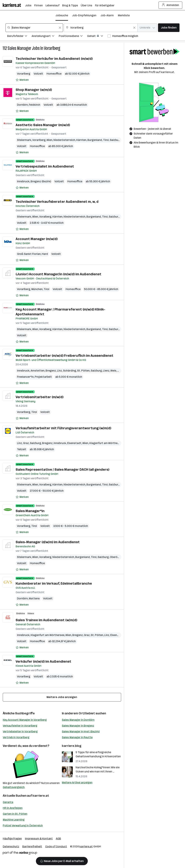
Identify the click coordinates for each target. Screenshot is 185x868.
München (37, 289)
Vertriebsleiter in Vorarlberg (20, 731)
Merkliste (124, 15)
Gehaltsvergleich (14, 787)
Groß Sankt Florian (29, 254)
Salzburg (115, 140)
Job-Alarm (107, 15)
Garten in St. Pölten (15, 814)
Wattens (34, 598)
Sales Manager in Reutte (77, 737)
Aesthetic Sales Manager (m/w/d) (43, 125)
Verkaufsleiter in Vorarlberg (20, 726)
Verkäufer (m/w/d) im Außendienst (43, 661)
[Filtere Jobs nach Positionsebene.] (73, 37)
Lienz (106, 371)
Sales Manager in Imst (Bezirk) (81, 731)
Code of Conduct (56, 846)
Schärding (70, 371)
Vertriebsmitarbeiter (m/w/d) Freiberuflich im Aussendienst (65, 356)
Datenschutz (11, 846)
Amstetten (38, 371)
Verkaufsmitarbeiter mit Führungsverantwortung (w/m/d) (63, 428)
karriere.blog (72, 746)
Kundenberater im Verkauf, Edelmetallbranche (54, 583)
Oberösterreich (119, 557)
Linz (60, 371)
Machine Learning (14, 820)
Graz (26, 443)
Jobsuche (62, 15)
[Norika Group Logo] (20, 853)
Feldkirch (35, 105)
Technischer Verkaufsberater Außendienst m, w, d (57, 202)
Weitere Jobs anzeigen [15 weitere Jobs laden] (62, 697)
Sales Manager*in (30, 511)
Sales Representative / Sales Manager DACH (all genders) (62, 469)
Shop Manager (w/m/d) (34, 90)
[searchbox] (34, 28)
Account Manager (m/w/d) (37, 239)
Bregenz (51, 371)
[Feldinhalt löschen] (60, 28)
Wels (113, 371)
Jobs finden (169, 28)
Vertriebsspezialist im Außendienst (45, 166)
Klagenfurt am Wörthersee (106, 443)
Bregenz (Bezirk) (41, 181)
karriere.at (41, 796)
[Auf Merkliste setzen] (22, 80)
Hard (45, 254)
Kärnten (81, 140)
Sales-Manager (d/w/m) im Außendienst (48, 542)
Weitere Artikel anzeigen (77, 783)
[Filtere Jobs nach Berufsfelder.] (19, 37)
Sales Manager (19, 48)
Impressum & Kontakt (39, 839)
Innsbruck (23, 181)
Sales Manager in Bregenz (78, 726)
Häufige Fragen (12, 839)
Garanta (8, 802)
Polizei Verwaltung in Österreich (23, 825)
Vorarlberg (52, 48)
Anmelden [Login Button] (170, 5)
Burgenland (95, 140)
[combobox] (34, 28)
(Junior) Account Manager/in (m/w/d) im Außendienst (58, 274)
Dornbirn (22, 105)
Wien (49, 140)
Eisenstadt (74, 443)
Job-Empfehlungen (84, 15)
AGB (58, 839)
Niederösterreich (64, 140)
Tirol (106, 140)
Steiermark (24, 140)
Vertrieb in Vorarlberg (16, 737)
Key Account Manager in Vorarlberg (25, 720)
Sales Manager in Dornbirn (78, 720)
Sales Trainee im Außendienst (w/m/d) (46, 620)
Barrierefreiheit (32, 846)
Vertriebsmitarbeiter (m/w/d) (40, 397)
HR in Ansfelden (13, 808)
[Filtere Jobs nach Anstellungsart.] (45, 37)
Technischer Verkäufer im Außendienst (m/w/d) (54, 59)
